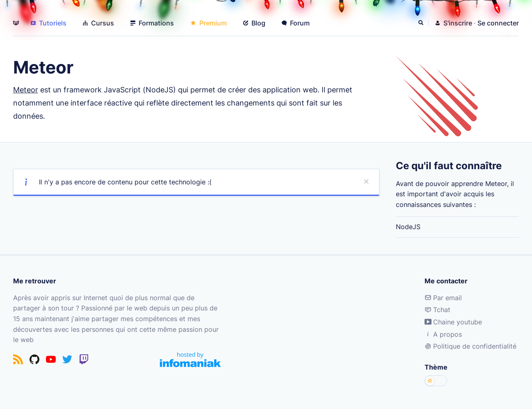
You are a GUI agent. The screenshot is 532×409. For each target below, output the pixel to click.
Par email (443, 298)
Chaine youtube (453, 322)
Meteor (26, 90)
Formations (152, 23)
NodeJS (408, 227)
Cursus (98, 23)
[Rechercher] (422, 23)
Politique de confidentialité (470, 346)
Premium (209, 23)
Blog (254, 23)
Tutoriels (49, 23)
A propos (443, 334)
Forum (296, 23)
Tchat (437, 310)
